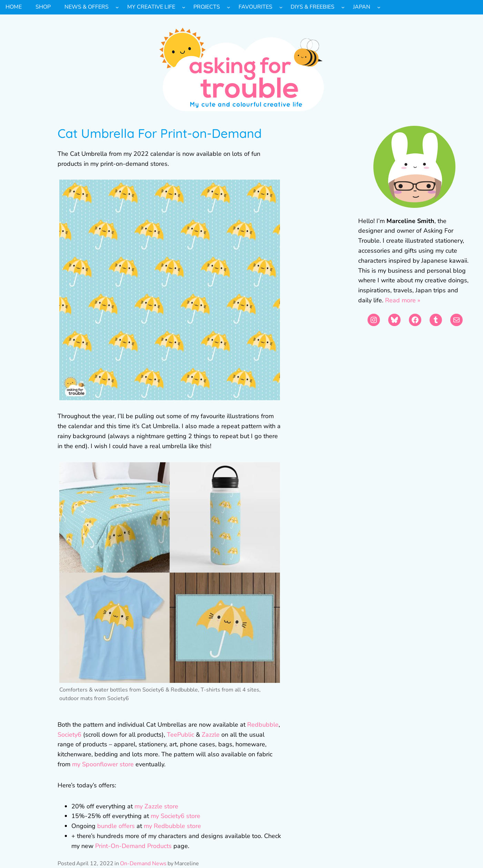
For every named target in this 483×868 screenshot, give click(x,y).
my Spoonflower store (103, 764)
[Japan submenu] (379, 7)
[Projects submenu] (229, 7)
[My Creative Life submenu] (184, 7)
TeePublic (180, 735)
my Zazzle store (156, 806)
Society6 (69, 735)
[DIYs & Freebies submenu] (343, 7)
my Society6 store (175, 816)
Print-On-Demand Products (133, 846)
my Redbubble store (172, 826)
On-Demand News (143, 864)
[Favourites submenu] (281, 7)
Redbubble (263, 725)
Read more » (403, 300)
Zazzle (210, 735)
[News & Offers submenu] (117, 7)
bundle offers (116, 826)
